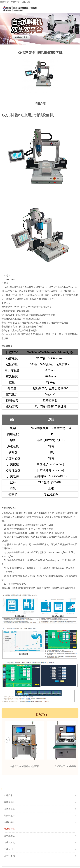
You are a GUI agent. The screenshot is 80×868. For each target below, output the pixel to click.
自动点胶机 (9, 836)
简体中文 (15, 2)
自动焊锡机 (9, 802)
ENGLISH (27, 2)
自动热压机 (9, 809)
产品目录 (8, 795)
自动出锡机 (9, 822)
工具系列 (8, 849)
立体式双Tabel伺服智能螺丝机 (25, 766)
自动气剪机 (9, 842)
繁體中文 (4, 2)
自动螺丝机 (9, 829)
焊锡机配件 (9, 816)
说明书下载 (9, 856)
